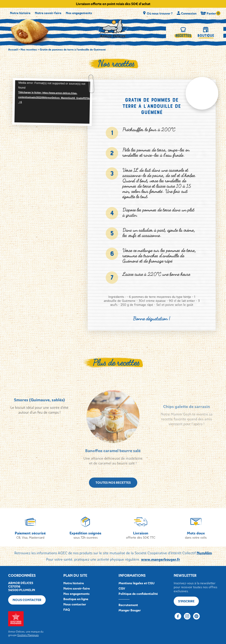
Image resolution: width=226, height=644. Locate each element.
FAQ (67, 610)
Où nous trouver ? (158, 13)
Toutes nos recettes (113, 494)
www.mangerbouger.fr (161, 559)
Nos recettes (29, 49)
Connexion (187, 13)
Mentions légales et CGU (137, 583)
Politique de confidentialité (138, 594)
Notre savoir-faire (48, 13)
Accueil (13, 49)
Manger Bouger (130, 610)
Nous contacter (27, 600)
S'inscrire (186, 601)
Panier (209, 13)
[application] (52, 102)
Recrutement (128, 605)
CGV (122, 588)
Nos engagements (79, 13)
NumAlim (204, 553)
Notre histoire (20, 13)
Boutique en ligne (76, 599)
